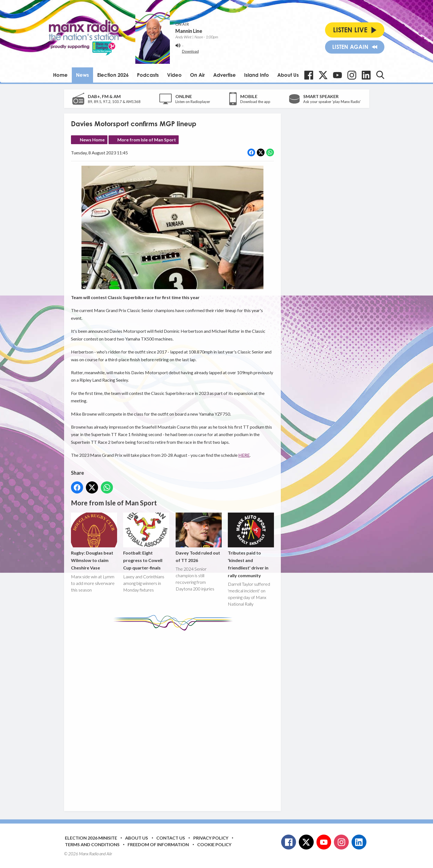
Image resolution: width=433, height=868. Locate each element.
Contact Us (171, 838)
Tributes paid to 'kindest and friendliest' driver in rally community (251, 545)
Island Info (257, 75)
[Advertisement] (175, 717)
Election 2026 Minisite (91, 838)
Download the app (255, 102)
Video (174, 75)
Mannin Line (189, 31)
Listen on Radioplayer (193, 102)
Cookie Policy (214, 844)
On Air (197, 75)
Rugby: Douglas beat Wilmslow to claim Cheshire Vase (94, 541)
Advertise (225, 75)
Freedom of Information (158, 844)
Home (60, 75)
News (82, 75)
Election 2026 (113, 75)
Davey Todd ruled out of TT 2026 (198, 538)
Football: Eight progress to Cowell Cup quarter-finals (146, 541)
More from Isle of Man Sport (147, 140)
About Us (288, 75)
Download (190, 51)
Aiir (109, 854)
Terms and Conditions (92, 844)
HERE (244, 455)
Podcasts (148, 75)
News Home (92, 140)
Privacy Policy (211, 838)
